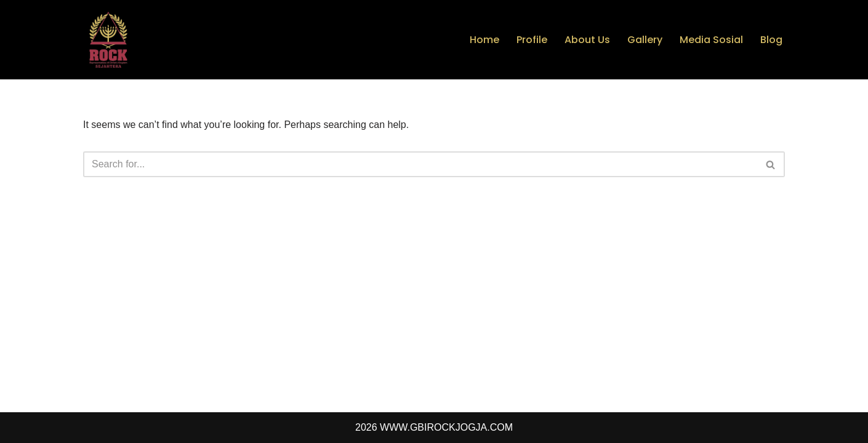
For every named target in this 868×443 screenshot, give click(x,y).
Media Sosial (711, 40)
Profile (532, 40)
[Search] (420, 164)
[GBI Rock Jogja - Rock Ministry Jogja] (108, 40)
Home (484, 40)
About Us (587, 40)
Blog (771, 40)
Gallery (645, 40)
